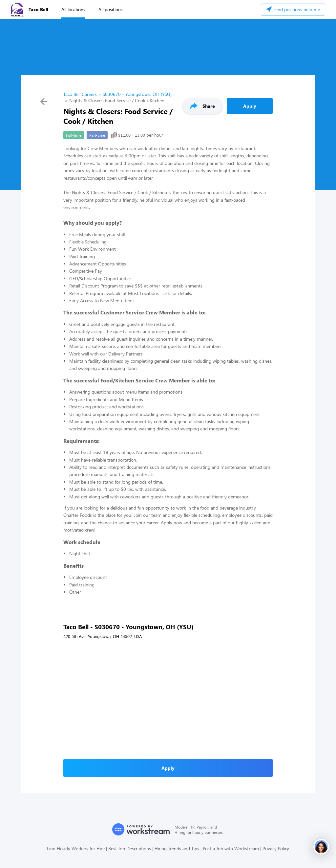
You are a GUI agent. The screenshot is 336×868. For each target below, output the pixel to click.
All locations (73, 9)
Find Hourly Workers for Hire (76, 848)
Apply (250, 106)
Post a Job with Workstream (231, 848)
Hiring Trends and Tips (177, 848)
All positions (111, 9)
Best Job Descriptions (130, 848)
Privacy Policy (276, 848)
